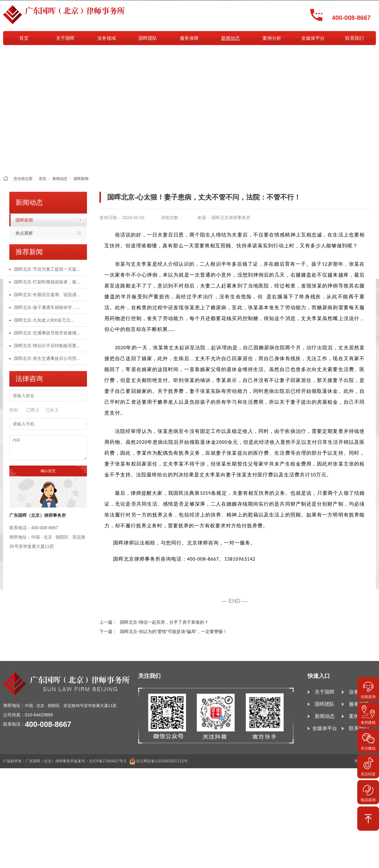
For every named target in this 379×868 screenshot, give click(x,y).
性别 (14, 410)
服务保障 (189, 38)
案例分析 (272, 38)
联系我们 (354, 38)
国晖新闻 (81, 179)
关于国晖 (65, 38)
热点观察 (24, 233)
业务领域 (107, 38)
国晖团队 (148, 38)
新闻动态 (231, 38)
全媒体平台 (313, 38)
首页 (24, 38)
